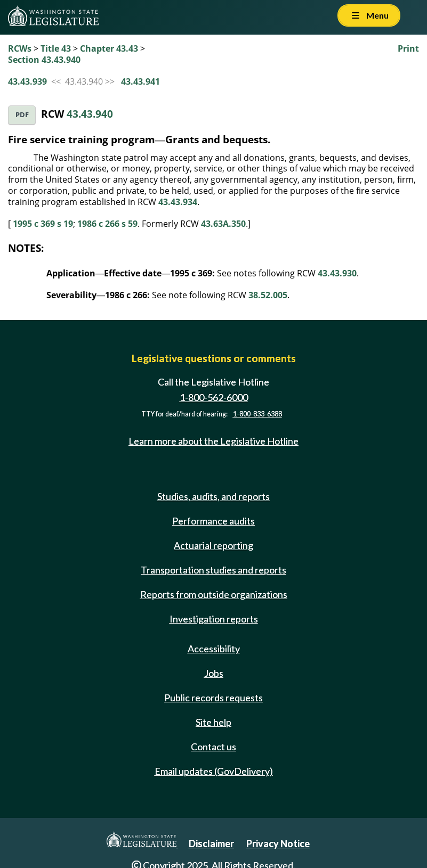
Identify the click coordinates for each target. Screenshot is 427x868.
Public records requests (213, 698)
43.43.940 (90, 114)
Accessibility (214, 649)
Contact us (213, 747)
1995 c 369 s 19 (43, 224)
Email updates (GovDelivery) (214, 771)
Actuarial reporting (213, 545)
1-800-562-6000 (214, 397)
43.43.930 (337, 273)
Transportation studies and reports (213, 570)
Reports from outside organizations (214, 594)
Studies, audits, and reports (213, 496)
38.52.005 (268, 295)
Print (408, 48)
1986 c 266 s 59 (107, 224)
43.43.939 (27, 81)
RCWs (20, 48)
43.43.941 (140, 81)
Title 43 (56, 48)
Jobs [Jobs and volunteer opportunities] (214, 673)
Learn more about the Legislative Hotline (213, 441)
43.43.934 (178, 202)
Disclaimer (211, 844)
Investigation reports (214, 619)
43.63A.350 (223, 224)
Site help (213, 722)
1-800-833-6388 (257, 414)
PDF (22, 115)
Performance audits (213, 521)
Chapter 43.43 (109, 48)
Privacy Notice (278, 844)
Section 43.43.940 (44, 60)
